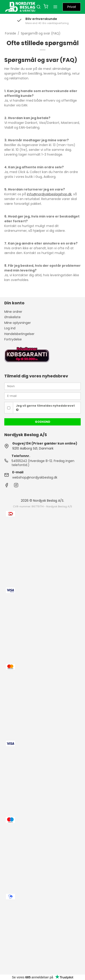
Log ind (10, 328)
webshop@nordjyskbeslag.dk (35, 477)
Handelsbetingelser (19, 334)
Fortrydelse (13, 339)
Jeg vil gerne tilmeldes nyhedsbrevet (45, 408)
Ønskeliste (12, 317)
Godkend (43, 422)
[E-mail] (43, 396)
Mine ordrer (13, 312)
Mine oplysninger (18, 323)
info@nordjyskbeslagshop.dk (49, 194)
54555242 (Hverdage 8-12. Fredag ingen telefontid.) (43, 463)
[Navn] (43, 386)
